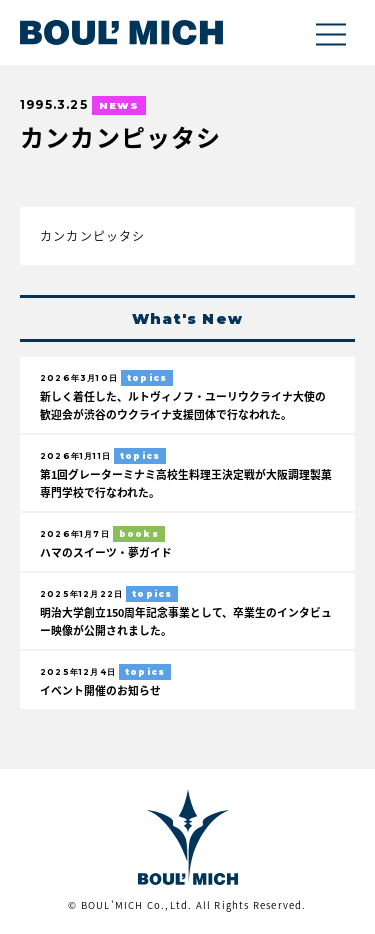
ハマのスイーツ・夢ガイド (106, 552)
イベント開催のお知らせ (100, 690)
